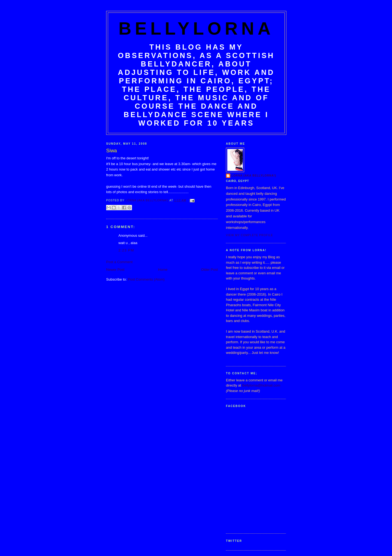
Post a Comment (119, 262)
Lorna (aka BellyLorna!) (254, 176)
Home (163, 270)
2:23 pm (126, 250)
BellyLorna (196, 28)
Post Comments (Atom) (146, 279)
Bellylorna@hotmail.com (261, 385)
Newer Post (115, 270)
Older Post (209, 270)
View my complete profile (249, 235)
